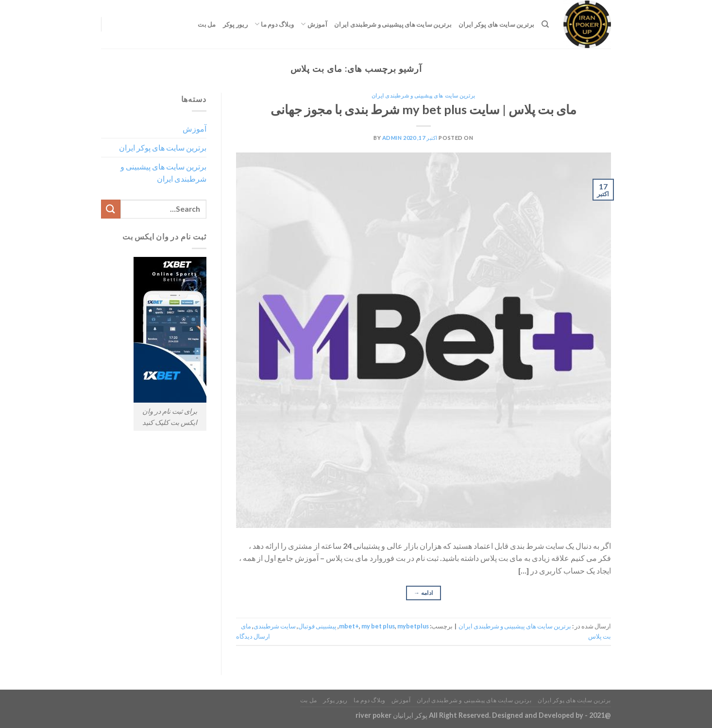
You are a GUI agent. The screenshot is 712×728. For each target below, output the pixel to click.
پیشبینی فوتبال (317, 626)
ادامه (424, 593)
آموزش (314, 24)
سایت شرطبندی (275, 626)
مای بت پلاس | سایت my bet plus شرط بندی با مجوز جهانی (424, 109)
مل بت (207, 24)
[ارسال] (111, 209)
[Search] (545, 24)
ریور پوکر (235, 24)
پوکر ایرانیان (410, 715)
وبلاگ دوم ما (274, 24)
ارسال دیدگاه (253, 636)
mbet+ (349, 626)
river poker (373, 715)
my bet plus (378, 626)
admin (392, 138)
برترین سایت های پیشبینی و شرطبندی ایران (393, 24)
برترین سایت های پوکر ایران (497, 24)
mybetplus (413, 626)
